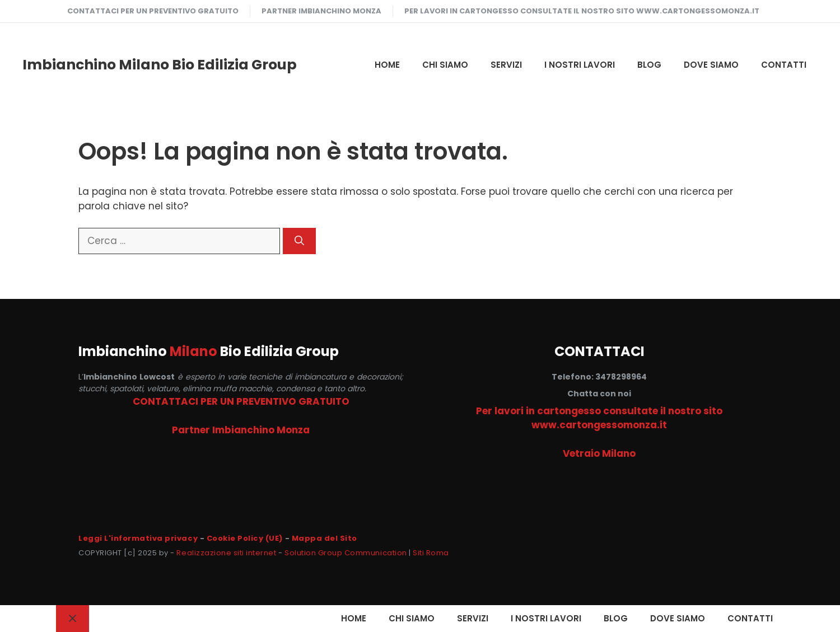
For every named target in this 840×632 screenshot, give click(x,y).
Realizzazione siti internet (226, 553)
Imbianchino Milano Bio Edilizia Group (160, 65)
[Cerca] (299, 241)
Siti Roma (431, 553)
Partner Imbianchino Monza (321, 11)
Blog (649, 65)
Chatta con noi (599, 394)
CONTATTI (784, 65)
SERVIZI (506, 65)
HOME (387, 65)
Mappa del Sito (325, 538)
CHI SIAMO (445, 65)
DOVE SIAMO (711, 65)
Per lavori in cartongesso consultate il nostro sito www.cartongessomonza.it (582, 11)
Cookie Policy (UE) (245, 538)
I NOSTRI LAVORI (580, 65)
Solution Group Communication (346, 553)
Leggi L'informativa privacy (138, 538)
